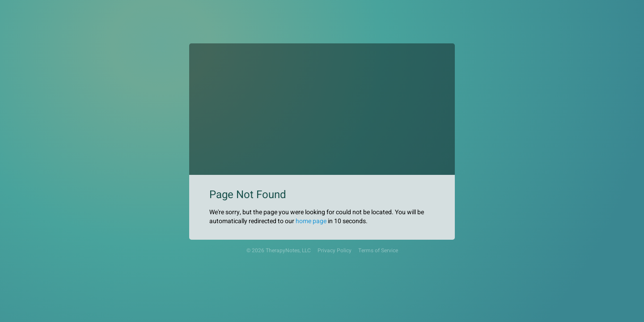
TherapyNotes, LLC (288, 251)
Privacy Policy (335, 251)
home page (311, 221)
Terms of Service (378, 251)
